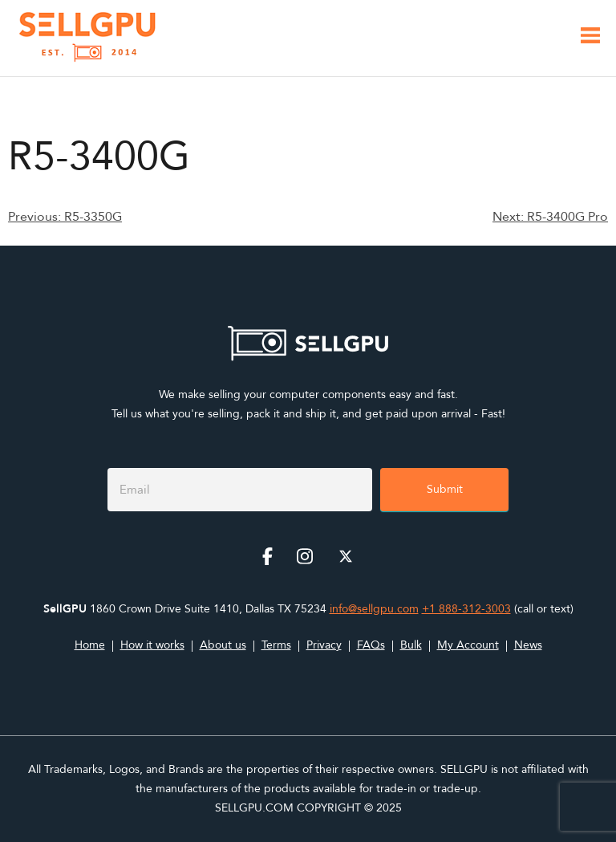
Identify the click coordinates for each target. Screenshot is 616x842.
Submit (445, 489)
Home (90, 645)
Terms (276, 645)
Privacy (324, 645)
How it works (152, 645)
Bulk (411, 645)
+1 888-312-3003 (466, 609)
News (528, 645)
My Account (468, 645)
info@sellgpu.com (374, 609)
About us (223, 645)
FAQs (371, 645)
